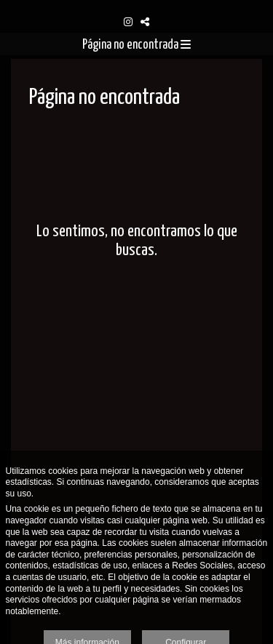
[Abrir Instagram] (128, 22)
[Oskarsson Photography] (136, 5)
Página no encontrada (136, 45)
